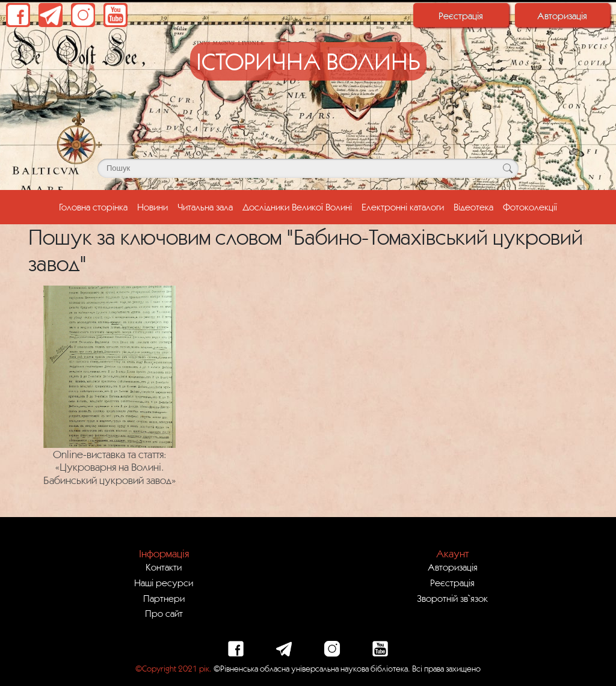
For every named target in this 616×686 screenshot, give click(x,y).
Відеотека (473, 207)
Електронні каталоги (403, 207)
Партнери (164, 598)
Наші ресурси (164, 583)
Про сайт (164, 613)
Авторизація (562, 16)
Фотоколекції (530, 207)
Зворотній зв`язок (452, 598)
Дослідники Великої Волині (297, 207)
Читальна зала (205, 207)
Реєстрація (461, 16)
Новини (152, 207)
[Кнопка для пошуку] (507, 168)
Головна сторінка (96, 206)
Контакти (164, 567)
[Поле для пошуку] (308, 168)
